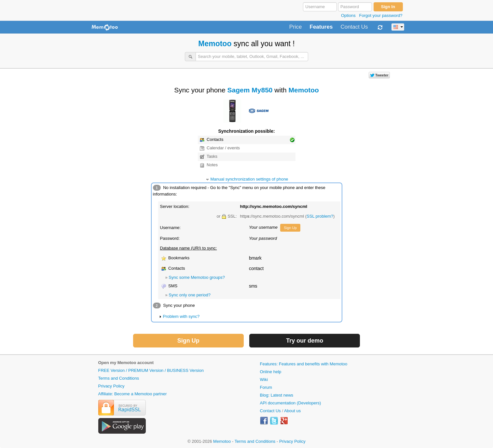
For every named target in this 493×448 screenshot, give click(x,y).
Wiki (264, 380)
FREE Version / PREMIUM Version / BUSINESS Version (151, 370)
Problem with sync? (181, 316)
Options (348, 15)
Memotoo (215, 44)
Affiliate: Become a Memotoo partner (133, 394)
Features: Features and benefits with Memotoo (304, 364)
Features (321, 27)
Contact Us (354, 27)
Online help (271, 372)
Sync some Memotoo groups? (197, 277)
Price (296, 27)
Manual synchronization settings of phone (249, 179)
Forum (266, 387)
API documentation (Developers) (291, 403)
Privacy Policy (111, 386)
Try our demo (305, 341)
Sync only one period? (190, 295)
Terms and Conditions (119, 378)
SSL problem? (320, 216)
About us (292, 411)
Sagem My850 (250, 90)
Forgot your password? (381, 15)
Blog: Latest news (277, 395)
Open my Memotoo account (126, 363)
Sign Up (290, 228)
